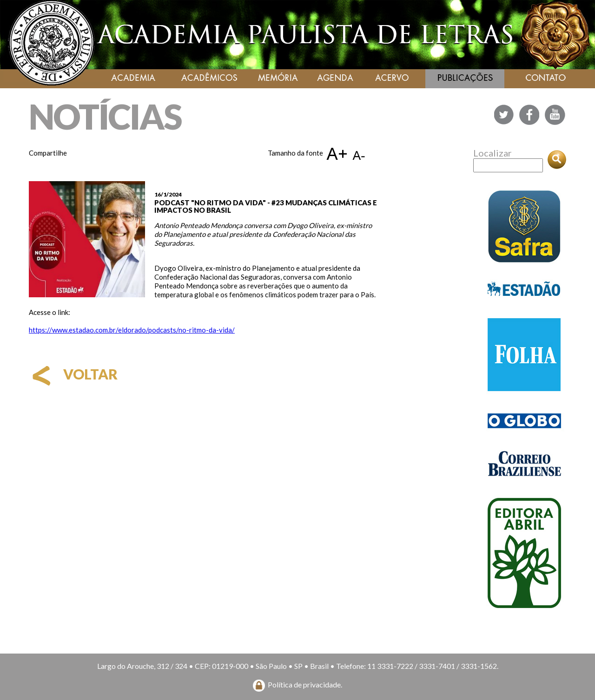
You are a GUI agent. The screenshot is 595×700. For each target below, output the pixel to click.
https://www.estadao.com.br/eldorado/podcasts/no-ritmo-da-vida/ (132, 330)
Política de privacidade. (305, 684)
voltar (73, 374)
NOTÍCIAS (105, 116)
